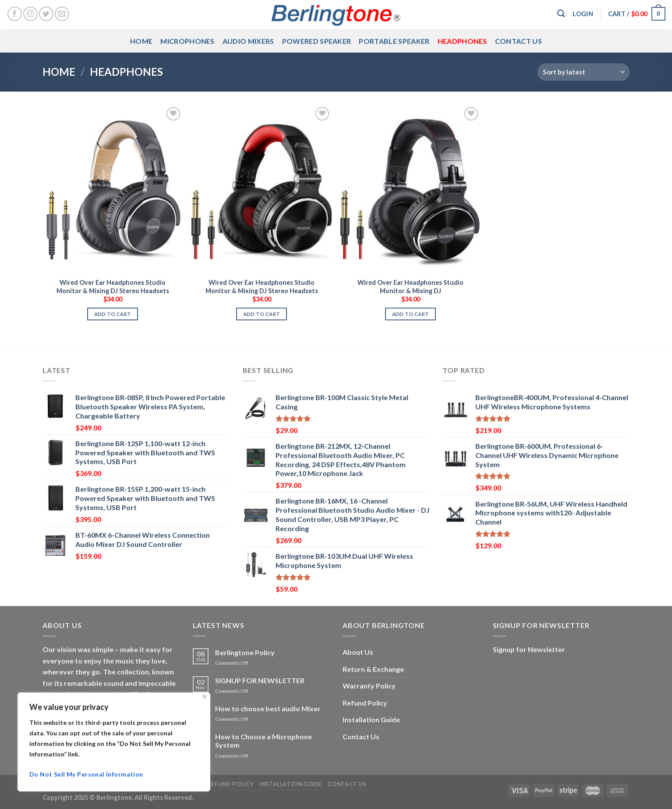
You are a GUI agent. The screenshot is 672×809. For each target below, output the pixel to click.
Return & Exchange (373, 669)
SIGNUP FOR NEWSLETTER (260, 680)
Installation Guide (371, 719)
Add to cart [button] (113, 314)
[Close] (204, 697)
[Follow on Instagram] (30, 14)
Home (141, 41)
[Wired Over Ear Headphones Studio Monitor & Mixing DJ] (410, 189)
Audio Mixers (248, 41)
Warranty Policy (369, 686)
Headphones (462, 41)
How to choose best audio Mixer (268, 708)
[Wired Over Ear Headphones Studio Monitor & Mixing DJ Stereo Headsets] (113, 189)
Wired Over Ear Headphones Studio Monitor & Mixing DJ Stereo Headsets (113, 287)
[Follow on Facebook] (15, 14)
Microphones (187, 41)
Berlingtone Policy (245, 652)
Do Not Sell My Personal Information (86, 774)
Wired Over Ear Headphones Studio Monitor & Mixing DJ (410, 287)
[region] (114, 742)
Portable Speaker (394, 41)
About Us (358, 652)
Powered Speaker (317, 41)
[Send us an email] (62, 14)
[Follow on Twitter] (46, 14)
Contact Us (518, 41)
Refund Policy (365, 703)
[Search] (561, 14)
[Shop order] (584, 72)
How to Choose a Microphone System (263, 741)
